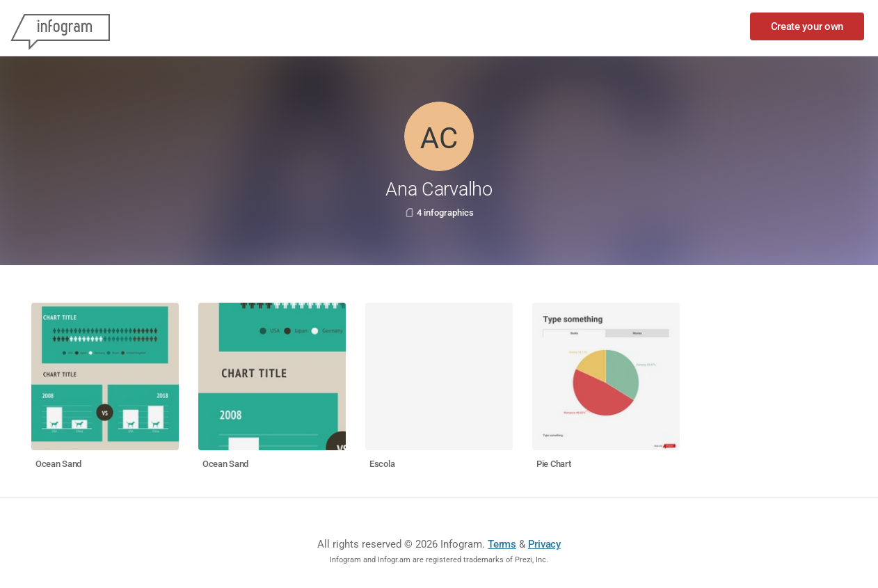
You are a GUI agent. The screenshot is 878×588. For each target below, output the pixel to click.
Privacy (544, 544)
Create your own (807, 26)
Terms (502, 544)
